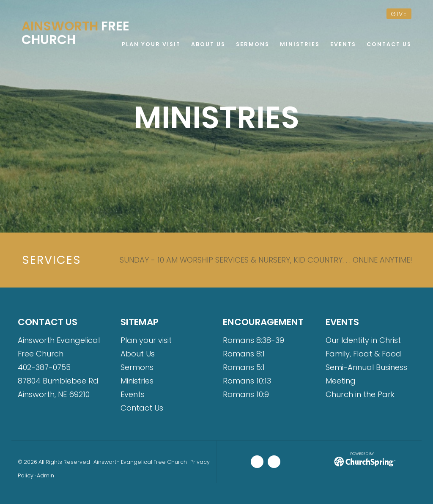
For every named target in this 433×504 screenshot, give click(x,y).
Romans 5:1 (244, 367)
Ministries (137, 381)
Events (133, 394)
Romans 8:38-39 (253, 340)
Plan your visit (146, 340)
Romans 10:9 (246, 394)
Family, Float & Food (363, 354)
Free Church (75, 33)
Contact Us (142, 408)
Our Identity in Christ (363, 340)
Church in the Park (360, 394)
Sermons (137, 367)
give (399, 14)
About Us (138, 354)
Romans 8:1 (244, 354)
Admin (45, 475)
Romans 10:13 (247, 381)
